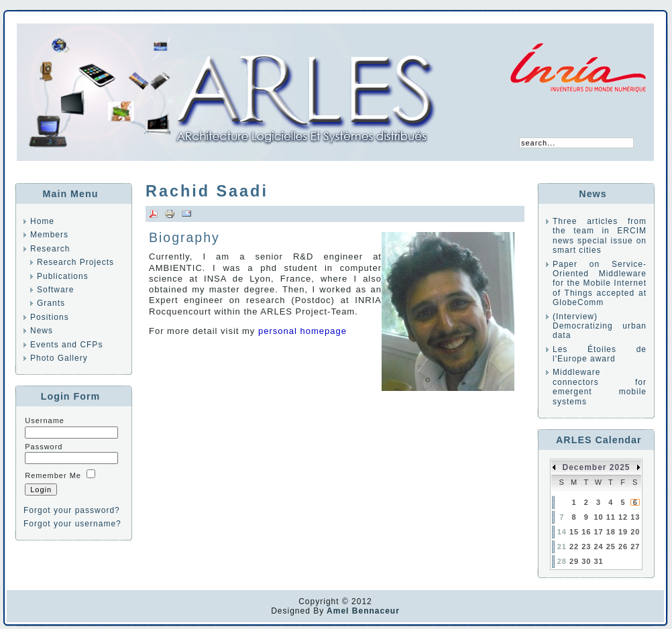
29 (574, 561)
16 (586, 532)
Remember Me (53, 475)
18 (611, 532)
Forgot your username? (72, 524)
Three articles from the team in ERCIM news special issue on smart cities (600, 236)
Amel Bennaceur (362, 611)
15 (574, 532)
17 (598, 532)
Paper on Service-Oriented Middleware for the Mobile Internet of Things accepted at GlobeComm (600, 284)
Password (44, 447)
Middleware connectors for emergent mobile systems (600, 387)
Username (45, 420)
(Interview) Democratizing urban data (600, 326)
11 (611, 517)
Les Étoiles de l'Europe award (600, 354)
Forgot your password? (72, 510)
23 (586, 547)
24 (598, 547)
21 (562, 547)
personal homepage (302, 331)
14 (562, 532)
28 (562, 561)
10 (598, 517)
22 (574, 547)
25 (611, 547)
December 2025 (596, 467)
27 (635, 547)
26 (623, 547)
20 (635, 532)
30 (586, 561)
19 (623, 532)
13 (635, 517)
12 (623, 517)
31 (598, 561)
